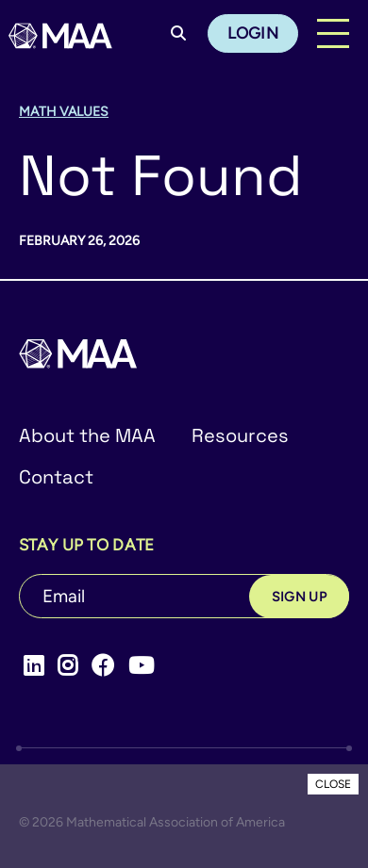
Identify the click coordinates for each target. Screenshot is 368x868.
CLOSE (333, 784)
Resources (240, 435)
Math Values (64, 112)
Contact (56, 477)
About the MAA (87, 435)
